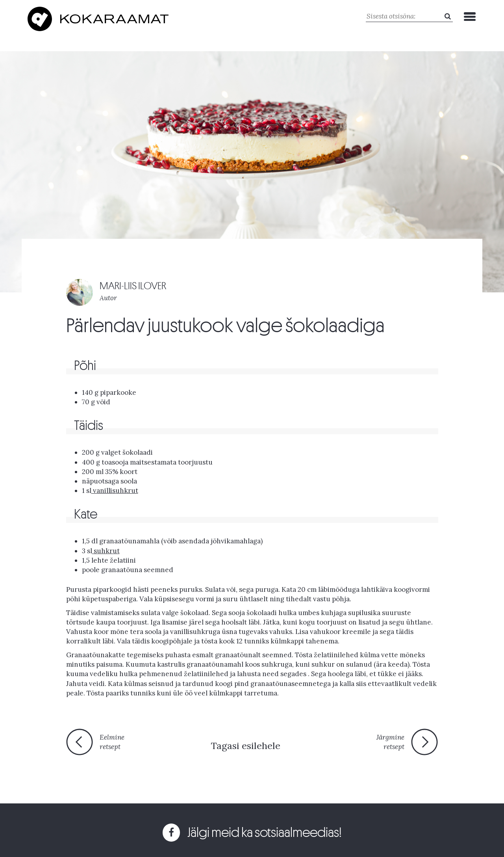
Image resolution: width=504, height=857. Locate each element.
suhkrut (106, 551)
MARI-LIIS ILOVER (133, 286)
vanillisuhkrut (115, 491)
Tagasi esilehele (246, 746)
